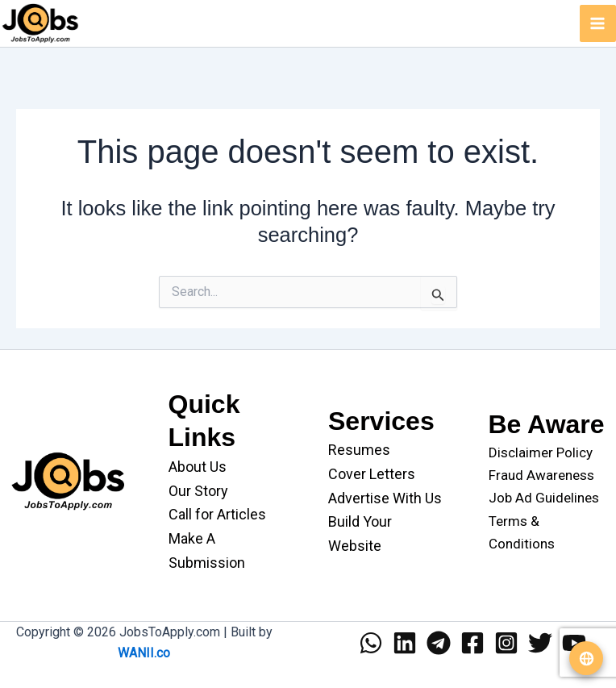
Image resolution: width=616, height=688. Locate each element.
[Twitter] (540, 643)
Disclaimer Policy (541, 452)
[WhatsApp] (371, 643)
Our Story (198, 491)
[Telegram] (439, 643)
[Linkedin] (405, 643)
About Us (198, 467)
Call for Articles (217, 514)
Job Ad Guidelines (544, 498)
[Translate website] (586, 658)
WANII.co (144, 653)
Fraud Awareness (541, 475)
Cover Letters (372, 474)
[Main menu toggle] (598, 23)
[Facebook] (472, 643)
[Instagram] (506, 643)
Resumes (359, 450)
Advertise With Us (385, 498)
